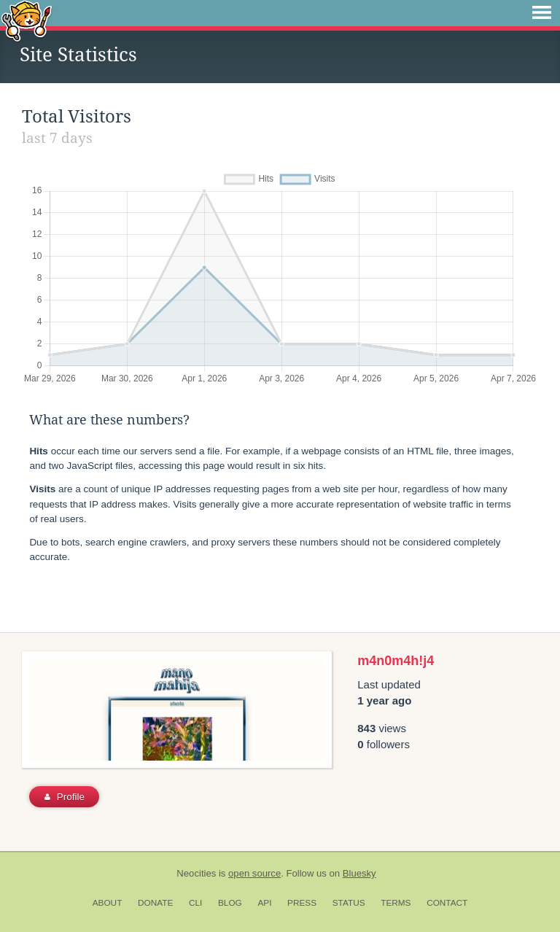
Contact (447, 903)
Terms (396, 903)
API (264, 903)
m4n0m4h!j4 (396, 661)
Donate (155, 903)
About (108, 903)
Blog (230, 903)
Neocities (196, 873)
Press (302, 903)
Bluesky (359, 873)
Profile (65, 797)
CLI (195, 903)
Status (349, 903)
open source (254, 873)
